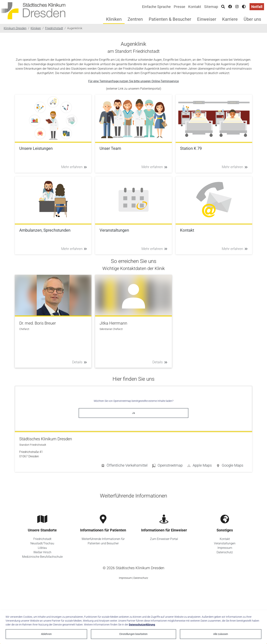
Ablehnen (46, 634)
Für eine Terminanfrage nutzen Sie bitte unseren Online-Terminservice (133, 81)
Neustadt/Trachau (42, 543)
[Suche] (223, 7)
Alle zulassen (221, 634)
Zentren (135, 19)
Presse (179, 7)
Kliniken (114, 19)
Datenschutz (225, 552)
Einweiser (207, 19)
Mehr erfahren (74, 167)
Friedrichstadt (42, 539)
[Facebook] (230, 7)
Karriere (230, 19)
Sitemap (211, 7)
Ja (133, 413)
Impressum (225, 548)
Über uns (252, 19)
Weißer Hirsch (42, 552)
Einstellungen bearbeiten (133, 634)
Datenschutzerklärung (142, 625)
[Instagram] (237, 7)
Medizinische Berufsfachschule (42, 557)
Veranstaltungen (225, 543)
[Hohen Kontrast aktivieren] (244, 7)
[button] (230, 466)
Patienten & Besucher (170, 19)
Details (80, 362)
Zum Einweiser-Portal (164, 539)
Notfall (257, 7)
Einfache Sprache (156, 7)
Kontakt (195, 7)
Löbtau (42, 548)
